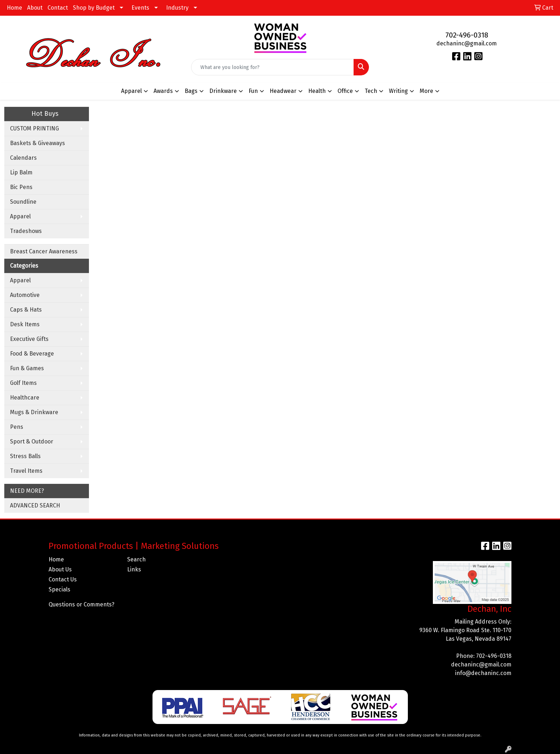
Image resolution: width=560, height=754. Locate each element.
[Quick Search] (273, 67)
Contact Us (63, 579)
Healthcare (25, 398)
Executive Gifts (29, 339)
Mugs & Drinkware (34, 412)
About (35, 8)
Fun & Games (27, 368)
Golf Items (23, 383)
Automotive (25, 295)
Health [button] (317, 91)
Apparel (20, 216)
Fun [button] (253, 91)
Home (14, 8)
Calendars (23, 158)
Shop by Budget (94, 8)
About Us (60, 569)
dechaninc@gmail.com (467, 43)
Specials (59, 589)
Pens (17, 427)
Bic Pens (21, 187)
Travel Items (26, 471)
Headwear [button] (283, 91)
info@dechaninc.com (483, 673)
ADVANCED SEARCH (35, 505)
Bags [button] (191, 91)
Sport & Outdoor (32, 442)
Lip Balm (21, 172)
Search (136, 559)
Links (134, 569)
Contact (58, 8)
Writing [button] (398, 91)
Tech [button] (371, 91)
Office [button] (345, 91)
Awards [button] (163, 91)
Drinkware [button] (223, 91)
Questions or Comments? (81, 604)
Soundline (23, 202)
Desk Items (25, 324)
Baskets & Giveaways (37, 143)
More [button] (426, 91)
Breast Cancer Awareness (44, 251)
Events (140, 8)
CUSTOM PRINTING (34, 128)
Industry (177, 8)
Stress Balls (25, 456)
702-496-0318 (467, 35)
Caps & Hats (26, 310)
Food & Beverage (32, 354)
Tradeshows (26, 231)
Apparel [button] (131, 91)
